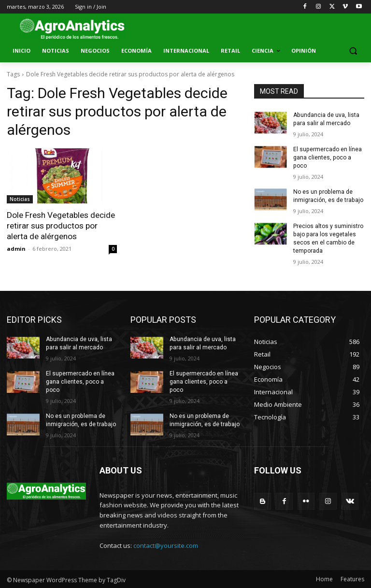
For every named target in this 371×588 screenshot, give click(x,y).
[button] (353, 51)
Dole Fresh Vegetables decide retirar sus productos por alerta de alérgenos (61, 226)
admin (16, 248)
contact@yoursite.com (166, 545)
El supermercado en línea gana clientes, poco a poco (327, 158)
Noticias (20, 199)
